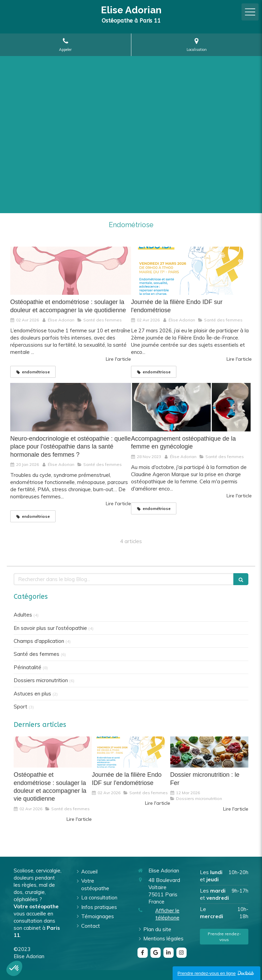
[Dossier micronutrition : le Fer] (209, 752)
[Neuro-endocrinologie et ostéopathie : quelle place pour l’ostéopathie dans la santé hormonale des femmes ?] (71, 407)
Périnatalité (27, 667)
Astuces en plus (32, 694)
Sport (20, 707)
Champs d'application (39, 641)
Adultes (23, 615)
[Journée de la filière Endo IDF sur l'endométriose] (191, 271)
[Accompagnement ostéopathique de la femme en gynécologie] (191, 407)
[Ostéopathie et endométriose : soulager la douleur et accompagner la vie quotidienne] (71, 271)
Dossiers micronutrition (41, 680)
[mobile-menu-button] (250, 12)
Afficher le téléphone (167, 914)
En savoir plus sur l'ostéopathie (50, 628)
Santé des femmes (37, 654)
